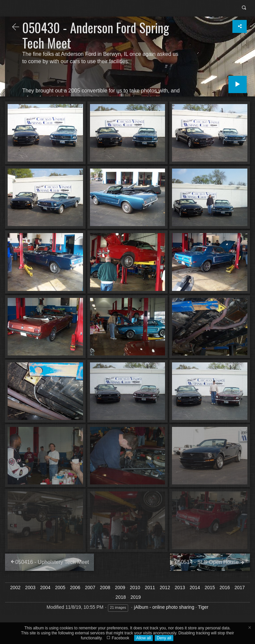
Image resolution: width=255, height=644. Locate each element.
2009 (120, 587)
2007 (90, 587)
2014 (195, 587)
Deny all (164, 638)
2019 (136, 597)
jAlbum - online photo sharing (164, 607)
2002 (15, 587)
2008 (105, 587)
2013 (180, 587)
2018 (121, 597)
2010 (135, 587)
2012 (165, 587)
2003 (30, 587)
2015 (210, 587)
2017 (240, 587)
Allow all (143, 638)
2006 (75, 587)
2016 (225, 587)
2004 (45, 587)
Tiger (203, 607)
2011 (150, 587)
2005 (60, 587)
